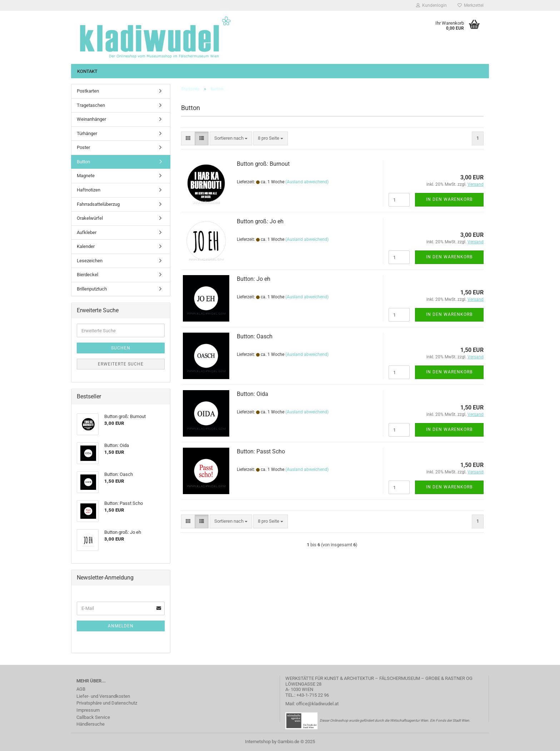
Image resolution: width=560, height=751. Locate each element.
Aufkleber (87, 232)
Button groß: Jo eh (260, 221)
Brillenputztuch (92, 289)
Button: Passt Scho (261, 451)
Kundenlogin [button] (431, 5)
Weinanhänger (91, 119)
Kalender (86, 246)
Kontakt (87, 71)
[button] (188, 138)
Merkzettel (471, 5)
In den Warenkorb (449, 199)
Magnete (86, 176)
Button (83, 162)
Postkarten (88, 91)
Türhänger (87, 133)
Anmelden (121, 626)
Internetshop (258, 742)
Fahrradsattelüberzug (98, 204)
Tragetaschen (91, 105)
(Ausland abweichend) (307, 182)
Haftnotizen (89, 190)
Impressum (88, 710)
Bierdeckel (87, 275)
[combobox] (231, 138)
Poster (83, 147)
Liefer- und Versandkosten (103, 696)
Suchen (121, 348)
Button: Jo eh (254, 279)
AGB (81, 689)
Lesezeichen (90, 261)
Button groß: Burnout (263, 164)
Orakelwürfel (90, 218)
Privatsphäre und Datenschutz (107, 703)
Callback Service (93, 717)
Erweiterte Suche (121, 364)
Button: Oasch (255, 336)
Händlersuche (91, 724)
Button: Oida (252, 394)
